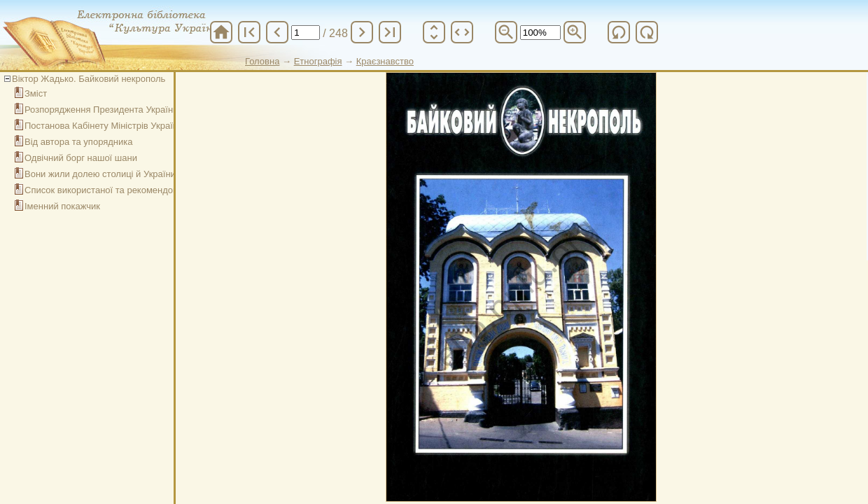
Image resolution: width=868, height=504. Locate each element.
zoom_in (575, 32)
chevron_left (277, 32)
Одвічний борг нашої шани (81, 158)
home (221, 32)
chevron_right (362, 32)
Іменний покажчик (62, 206)
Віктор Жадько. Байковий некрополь (89, 79)
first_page (249, 32)
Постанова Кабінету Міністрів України (104, 126)
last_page (390, 32)
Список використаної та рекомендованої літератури (134, 190)
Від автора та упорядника (79, 142)
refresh (619, 32)
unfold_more (434, 32)
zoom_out (506, 32)
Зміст (36, 93)
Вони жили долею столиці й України (100, 174)
